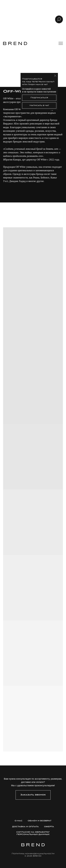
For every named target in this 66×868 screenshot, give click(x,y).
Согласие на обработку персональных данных (33, 833)
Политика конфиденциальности (33, 854)
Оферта (49, 827)
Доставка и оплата (25, 827)
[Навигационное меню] (61, 43)
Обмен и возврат (40, 821)
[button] (33, 795)
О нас (19, 821)
